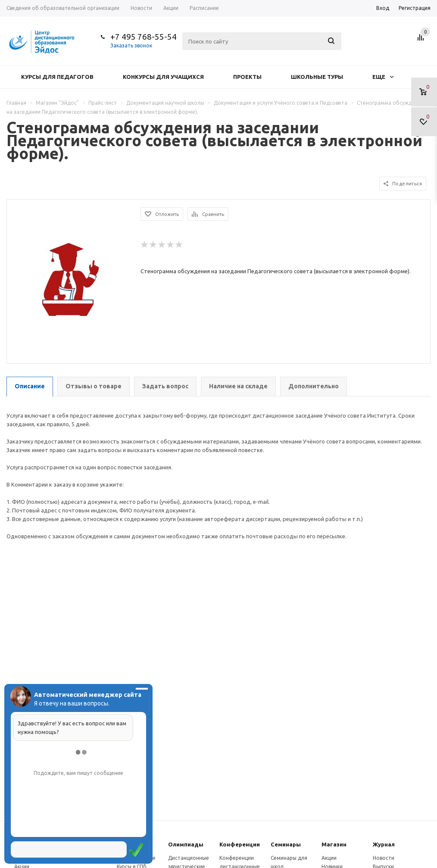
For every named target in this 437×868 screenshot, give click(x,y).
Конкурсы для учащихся (163, 77)
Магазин (334, 844)
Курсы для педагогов (57, 77)
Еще (383, 77)
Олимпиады (186, 844)
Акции (329, 858)
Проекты (247, 77)
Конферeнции (240, 844)
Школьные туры (317, 77)
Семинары (286, 844)
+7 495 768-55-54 (144, 37)
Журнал (384, 844)
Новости (384, 858)
